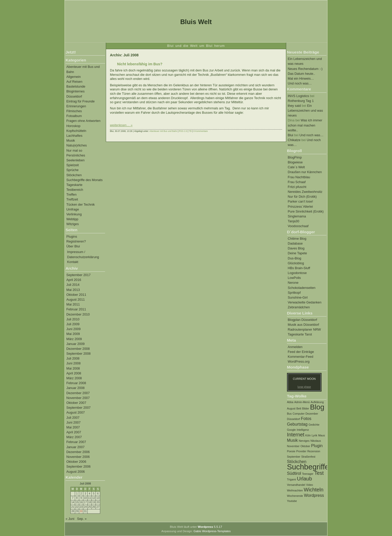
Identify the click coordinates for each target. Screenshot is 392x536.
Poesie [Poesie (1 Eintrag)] (291, 451)
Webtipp (72, 219)
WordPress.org (299, 361)
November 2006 (78, 457)
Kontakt (73, 262)
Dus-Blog (295, 258)
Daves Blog (296, 248)
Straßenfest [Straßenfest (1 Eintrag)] (308, 457)
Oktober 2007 (76, 403)
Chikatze (294, 140)
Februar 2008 (76, 383)
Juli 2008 (73, 358)
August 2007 (76, 412)
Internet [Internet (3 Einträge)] (296, 435)
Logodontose (297, 273)
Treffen (71, 195)
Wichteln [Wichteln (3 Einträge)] (314, 490)
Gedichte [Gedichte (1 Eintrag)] (314, 425)
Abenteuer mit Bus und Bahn (163, 131)
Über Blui (73, 246)
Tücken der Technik (81, 204)
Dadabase (295, 243)
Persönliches (76, 155)
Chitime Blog (297, 239)
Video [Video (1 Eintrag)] (310, 485)
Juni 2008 (74, 363)
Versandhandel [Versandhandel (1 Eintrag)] (296, 485)
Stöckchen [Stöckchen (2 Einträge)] (297, 461)
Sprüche (73, 170)
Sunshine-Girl (298, 297)
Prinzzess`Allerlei (300, 207)
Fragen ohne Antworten (83, 121)
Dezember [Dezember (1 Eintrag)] (312, 414)
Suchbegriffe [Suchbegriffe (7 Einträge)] (308, 467)
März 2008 (74, 378)
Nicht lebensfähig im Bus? (140, 64)
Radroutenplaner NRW (304, 329)
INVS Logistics (298, 96)
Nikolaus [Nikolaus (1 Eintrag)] (316, 441)
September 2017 (79, 275)
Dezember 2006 (78, 452)
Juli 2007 (73, 418)
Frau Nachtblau (299, 177)
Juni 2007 (74, 422)
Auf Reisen (74, 82)
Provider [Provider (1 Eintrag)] (301, 451)
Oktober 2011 (76, 295)
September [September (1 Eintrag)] (294, 457)
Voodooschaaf (298, 226)
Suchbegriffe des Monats (84, 180)
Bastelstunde (76, 86)
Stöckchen (74, 175)
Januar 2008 (75, 388)
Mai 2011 (73, 304)
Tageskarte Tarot (300, 334)
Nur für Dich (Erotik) (302, 197)
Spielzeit (73, 165)
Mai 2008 (73, 368)
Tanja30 (293, 221)
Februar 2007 (76, 442)
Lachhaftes (74, 136)
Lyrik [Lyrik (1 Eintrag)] (314, 435)
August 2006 (76, 472)
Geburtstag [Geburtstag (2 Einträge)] (297, 424)
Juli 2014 (73, 285)
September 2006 (79, 466)
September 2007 (79, 408)
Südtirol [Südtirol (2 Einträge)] (294, 473)
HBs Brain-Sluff (299, 268)
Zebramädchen (299, 307)
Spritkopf (294, 293)
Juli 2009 (73, 324)
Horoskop (73, 126)
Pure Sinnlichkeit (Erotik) (306, 211)
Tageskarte (74, 185)
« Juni (70, 519)
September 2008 (79, 354)
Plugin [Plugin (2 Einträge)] (317, 446)
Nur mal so (74, 150)
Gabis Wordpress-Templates (212, 531)
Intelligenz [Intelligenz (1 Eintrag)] (303, 430)
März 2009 (74, 339)
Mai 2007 (73, 427)
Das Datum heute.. (301, 74)
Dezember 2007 (78, 393)
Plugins (72, 237)
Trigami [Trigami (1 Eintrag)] (291, 479)
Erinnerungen (76, 106)
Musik (71, 140)
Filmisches (74, 111)
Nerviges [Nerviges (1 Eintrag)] (304, 441)
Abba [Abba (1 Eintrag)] (290, 402)
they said (294, 106)
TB (190, 131)
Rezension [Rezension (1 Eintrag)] (314, 451)
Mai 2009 (73, 334)
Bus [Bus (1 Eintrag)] (289, 414)
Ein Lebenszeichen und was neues (305, 111)
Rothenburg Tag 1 (301, 101)
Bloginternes (75, 91)
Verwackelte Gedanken (305, 302)
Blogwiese (295, 162)
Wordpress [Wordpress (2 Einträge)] (314, 495)
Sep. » (82, 519)
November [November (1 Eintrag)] (293, 446)
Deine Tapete (297, 253)
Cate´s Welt (296, 167)
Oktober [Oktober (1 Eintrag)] (305, 446)
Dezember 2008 (78, 349)
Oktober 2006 (76, 462)
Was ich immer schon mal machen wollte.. (305, 125)
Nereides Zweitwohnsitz (305, 192)
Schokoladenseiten (302, 288)
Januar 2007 (75, 447)
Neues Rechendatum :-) (305, 69)
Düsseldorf (74, 96)
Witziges (73, 224)
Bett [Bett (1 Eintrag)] (299, 408)
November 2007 (78, 398)
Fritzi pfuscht (297, 187)
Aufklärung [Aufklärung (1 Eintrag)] (317, 402)
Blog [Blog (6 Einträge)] (317, 407)
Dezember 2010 (78, 314)
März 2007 (74, 437)
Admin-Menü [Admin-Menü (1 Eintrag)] (302, 402)
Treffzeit (72, 199)
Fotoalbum (74, 116)
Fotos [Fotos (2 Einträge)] (306, 418)
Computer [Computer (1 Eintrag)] (299, 414)
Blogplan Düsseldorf (302, 320)
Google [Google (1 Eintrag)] (291, 430)
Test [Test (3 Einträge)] (319, 473)
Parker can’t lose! (300, 201)
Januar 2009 (75, 344)
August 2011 (76, 299)
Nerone (293, 283)
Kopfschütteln (76, 131)
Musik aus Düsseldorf (303, 325)
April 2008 (74, 373)
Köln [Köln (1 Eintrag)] (308, 435)
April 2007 (74, 432)
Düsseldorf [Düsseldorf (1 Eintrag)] (293, 419)
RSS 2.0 (183, 131)
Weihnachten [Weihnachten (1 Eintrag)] (295, 490)
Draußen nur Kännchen (305, 172)
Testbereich (75, 190)
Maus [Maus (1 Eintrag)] (322, 435)
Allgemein (74, 77)
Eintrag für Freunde (80, 101)
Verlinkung (74, 214)
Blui (290, 135)
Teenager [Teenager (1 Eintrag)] (308, 474)
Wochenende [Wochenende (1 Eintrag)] (295, 496)
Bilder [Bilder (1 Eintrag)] (306, 408)
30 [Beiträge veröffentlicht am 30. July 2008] (81, 511)
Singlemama (297, 216)
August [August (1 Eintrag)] (291, 408)
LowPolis (294, 278)
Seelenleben (75, 160)
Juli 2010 (73, 319)
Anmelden (295, 347)
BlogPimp (295, 157)
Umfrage (73, 209)
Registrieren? (76, 241)
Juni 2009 (74, 329)
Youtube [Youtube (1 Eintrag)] (292, 501)
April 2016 (74, 280)
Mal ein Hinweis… (301, 78)
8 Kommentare (201, 131)
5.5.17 (210, 527)
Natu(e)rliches (77, 145)
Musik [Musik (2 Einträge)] (292, 440)
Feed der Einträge (301, 352)
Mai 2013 (73, 290)
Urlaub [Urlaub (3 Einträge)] (305, 479)
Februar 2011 (76, 309)
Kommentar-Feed (301, 357)
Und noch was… (300, 83)
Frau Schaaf (297, 182)
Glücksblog (296, 263)
